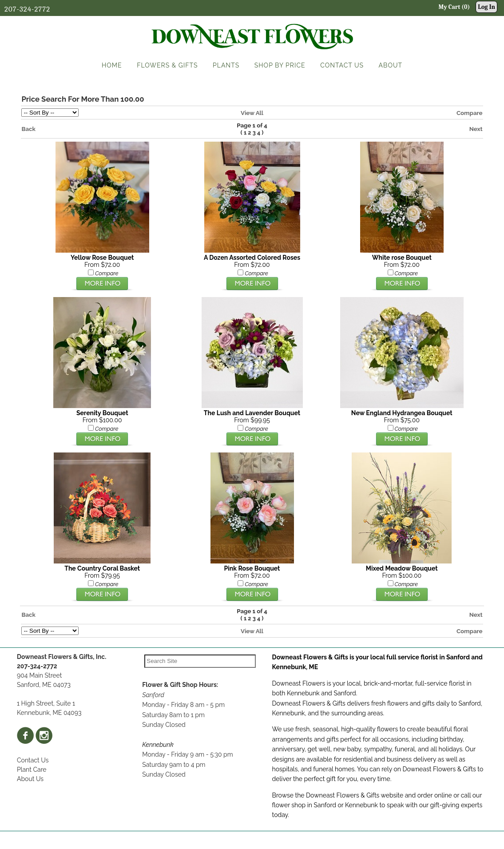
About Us (30, 779)
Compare (470, 113)
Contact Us (33, 760)
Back (28, 129)
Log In (486, 7)
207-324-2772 (27, 9)
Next (476, 129)
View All (252, 113)
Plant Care (32, 770)
